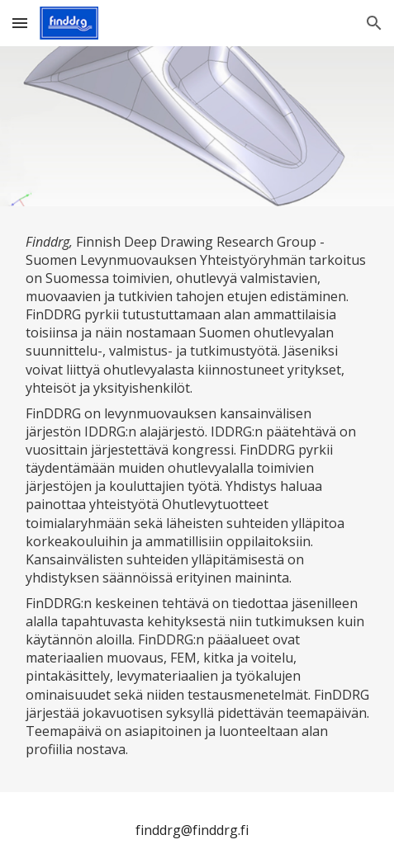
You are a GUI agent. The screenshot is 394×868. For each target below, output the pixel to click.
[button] (20, 23)
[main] (197, 499)
